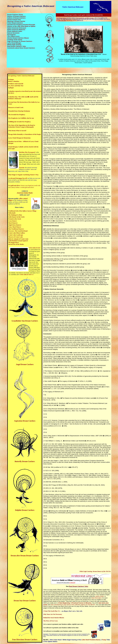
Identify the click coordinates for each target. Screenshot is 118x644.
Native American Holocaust (73, 7)
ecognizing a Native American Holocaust (78, 75)
